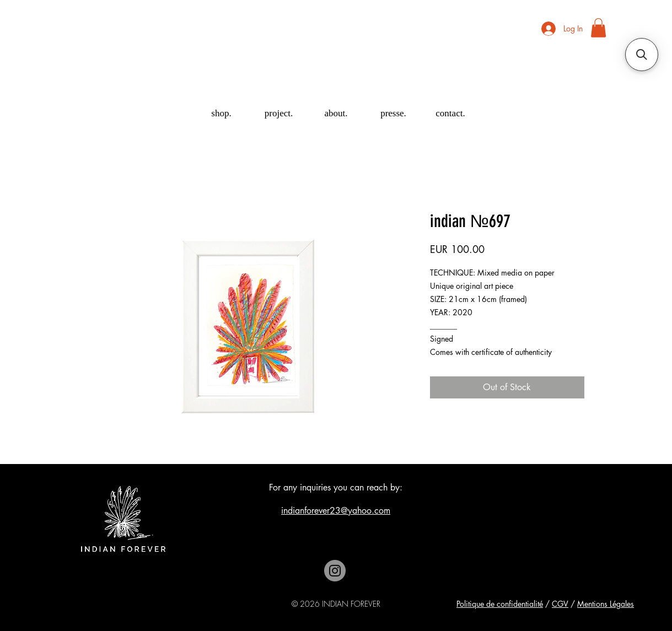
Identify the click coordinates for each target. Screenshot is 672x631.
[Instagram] (335, 571)
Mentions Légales (606, 604)
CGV (560, 604)
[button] (598, 28)
